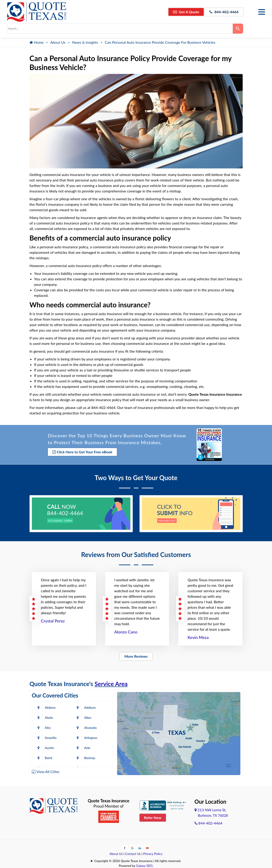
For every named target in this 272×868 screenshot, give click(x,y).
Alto (48, 728)
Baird (49, 758)
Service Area (111, 684)
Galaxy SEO (144, 866)
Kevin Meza (198, 637)
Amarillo (51, 738)
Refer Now (153, 818)
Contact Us (133, 854)
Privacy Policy (153, 854)
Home (37, 42)
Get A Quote (186, 12)
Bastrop (90, 758)
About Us (58, 42)
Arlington (91, 738)
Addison (90, 707)
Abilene (50, 707)
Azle (87, 748)
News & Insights (85, 42)
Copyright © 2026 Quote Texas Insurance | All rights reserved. (138, 861)
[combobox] (120, 29)
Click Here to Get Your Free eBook (82, 452)
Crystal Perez (53, 621)
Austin (49, 748)
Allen (88, 718)
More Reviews (136, 656)
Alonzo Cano (126, 632)
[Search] (238, 29)
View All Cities (48, 772)
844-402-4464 (224, 12)
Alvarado (91, 728)
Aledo (49, 718)
